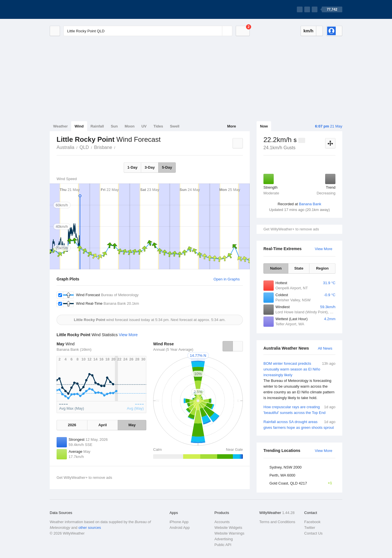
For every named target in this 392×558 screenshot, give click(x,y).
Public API (223, 545)
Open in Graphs (227, 279)
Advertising (223, 539)
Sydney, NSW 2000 (285, 467)
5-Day (167, 167)
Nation (276, 268)
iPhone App (179, 522)
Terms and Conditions (277, 522)
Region (322, 268)
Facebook (312, 522)
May (132, 425)
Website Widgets (228, 528)
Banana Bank (310, 204)
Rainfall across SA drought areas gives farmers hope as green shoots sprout (299, 424)
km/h (308, 31)
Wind (79, 126)
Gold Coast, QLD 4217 (302, 483)
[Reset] (217, 31)
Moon (130, 126)
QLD (84, 147)
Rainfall (97, 126)
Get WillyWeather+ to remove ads (291, 229)
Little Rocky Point (118, 147)
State (299, 268)
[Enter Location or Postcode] (148, 31)
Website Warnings (229, 533)
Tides (158, 126)
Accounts (222, 522)
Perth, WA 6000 (282, 475)
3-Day (150, 167)
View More (324, 249)
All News (325, 348)
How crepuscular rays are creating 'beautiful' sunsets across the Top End (299, 409)
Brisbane (103, 147)
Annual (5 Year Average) (173, 349)
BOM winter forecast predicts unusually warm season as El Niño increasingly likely (299, 381)
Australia (65, 147)
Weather (60, 126)
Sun (114, 126)
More (232, 126)
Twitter (310, 528)
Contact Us (313, 533)
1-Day (132, 167)
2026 (72, 425)
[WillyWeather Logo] (77, 9)
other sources (90, 528)
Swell (175, 126)
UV (144, 126)
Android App (180, 528)
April (103, 425)
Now (264, 126)
